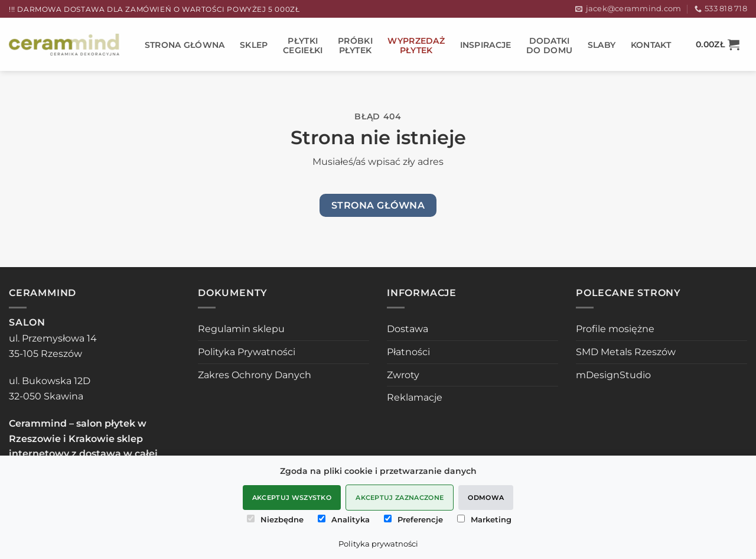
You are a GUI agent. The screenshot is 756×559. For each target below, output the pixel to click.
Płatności (408, 352)
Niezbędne (275, 519)
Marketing (484, 519)
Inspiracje (486, 45)
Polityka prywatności (378, 544)
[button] (718, 44)
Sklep (254, 45)
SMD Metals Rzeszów (626, 352)
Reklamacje (415, 397)
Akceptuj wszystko (292, 498)
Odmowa (486, 498)
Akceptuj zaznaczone (400, 498)
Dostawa (408, 329)
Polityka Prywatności (247, 352)
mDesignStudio (613, 375)
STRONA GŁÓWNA (185, 45)
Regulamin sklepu (241, 329)
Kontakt (651, 45)
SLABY (602, 45)
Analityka (344, 519)
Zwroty (403, 375)
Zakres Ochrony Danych (255, 375)
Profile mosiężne (615, 329)
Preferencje (413, 519)
